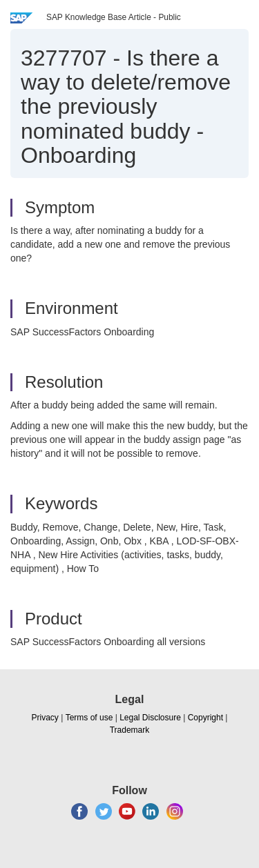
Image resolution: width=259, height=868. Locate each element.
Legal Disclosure (150, 718)
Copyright (205, 718)
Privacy (45, 718)
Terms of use (89, 718)
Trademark (130, 730)
